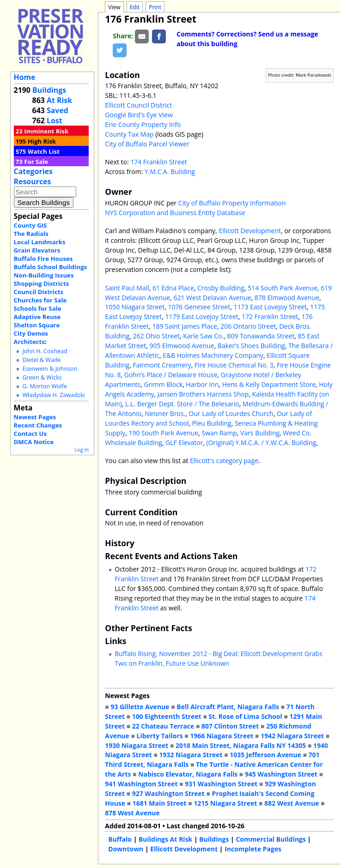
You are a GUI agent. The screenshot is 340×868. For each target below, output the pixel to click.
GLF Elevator (184, 443)
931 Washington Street (221, 784)
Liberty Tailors (159, 736)
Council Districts (39, 292)
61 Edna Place (173, 288)
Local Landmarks (40, 242)
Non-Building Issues (44, 275)
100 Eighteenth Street (167, 716)
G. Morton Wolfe (45, 386)
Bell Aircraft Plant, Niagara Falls (228, 707)
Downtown (126, 849)
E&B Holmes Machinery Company (213, 355)
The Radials (31, 234)
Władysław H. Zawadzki (53, 395)
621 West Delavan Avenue (212, 298)
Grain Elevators (37, 250)
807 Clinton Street (230, 726)
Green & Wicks (42, 377)
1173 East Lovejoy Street (270, 307)
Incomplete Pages (253, 849)
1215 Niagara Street (225, 803)
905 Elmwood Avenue (182, 346)
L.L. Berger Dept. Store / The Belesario (182, 404)
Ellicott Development (250, 231)
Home (25, 77)
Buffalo (120, 839)
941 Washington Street (141, 784)
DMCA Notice (34, 442)
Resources (33, 181)
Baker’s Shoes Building (251, 346)
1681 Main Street (160, 803)
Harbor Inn (203, 384)
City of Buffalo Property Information (232, 203)
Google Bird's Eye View (139, 115)
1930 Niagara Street (137, 745)
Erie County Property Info (143, 124)
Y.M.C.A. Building (170, 172)
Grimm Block (163, 384)
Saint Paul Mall (127, 288)
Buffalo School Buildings (51, 267)
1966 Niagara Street (222, 736)
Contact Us (30, 434)
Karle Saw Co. (203, 336)
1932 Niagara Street (191, 755)
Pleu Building (212, 423)
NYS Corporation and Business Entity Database (175, 213)
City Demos (31, 333)
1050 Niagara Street (135, 307)
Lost (55, 121)
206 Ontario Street (248, 326)
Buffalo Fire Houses (43, 259)
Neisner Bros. (165, 413)
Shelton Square (37, 325)
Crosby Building (221, 288)
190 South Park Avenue (163, 433)
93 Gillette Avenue (140, 707)
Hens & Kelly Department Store (269, 384)
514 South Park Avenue (282, 288)
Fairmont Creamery (162, 365)
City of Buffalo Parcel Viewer (147, 144)
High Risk (42, 141)
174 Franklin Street (158, 162)
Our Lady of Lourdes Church (231, 413)
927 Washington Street (168, 793)
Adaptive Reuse (37, 317)
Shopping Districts (42, 283)
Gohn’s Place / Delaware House (171, 375)
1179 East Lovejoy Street (201, 316)
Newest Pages (35, 417)
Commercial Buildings (271, 839)
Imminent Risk (46, 131)
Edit (135, 7)
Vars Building (260, 433)
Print (155, 7)
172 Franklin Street (270, 316)
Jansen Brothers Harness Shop (203, 394)
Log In (82, 449)
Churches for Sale (40, 300)
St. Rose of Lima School (245, 716)
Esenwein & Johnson (50, 369)
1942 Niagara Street (292, 736)
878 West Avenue (132, 813)
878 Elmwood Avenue (287, 298)
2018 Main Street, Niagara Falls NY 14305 (241, 745)
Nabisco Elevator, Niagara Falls (188, 774)
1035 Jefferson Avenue (265, 755)
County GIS (30, 225)
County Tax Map (129, 134)
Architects (29, 342)
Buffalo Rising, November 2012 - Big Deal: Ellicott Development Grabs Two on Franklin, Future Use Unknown (219, 658)
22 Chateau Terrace (163, 726)
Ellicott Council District (138, 105)
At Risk (59, 100)
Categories (33, 171)
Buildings (49, 90)
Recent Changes (38, 425)
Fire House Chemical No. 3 (234, 365)
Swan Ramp (219, 433)
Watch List (44, 151)
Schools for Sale (38, 308)
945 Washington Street (281, 774)
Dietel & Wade (41, 360)
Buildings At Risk (165, 839)
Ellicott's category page (224, 461)
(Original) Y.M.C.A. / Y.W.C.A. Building (261, 443)
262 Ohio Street (156, 336)
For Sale (36, 162)
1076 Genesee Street (199, 307)
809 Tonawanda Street (261, 336)
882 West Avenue (291, 803)
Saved (58, 110)
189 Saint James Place (185, 326)
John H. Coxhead (45, 351)
